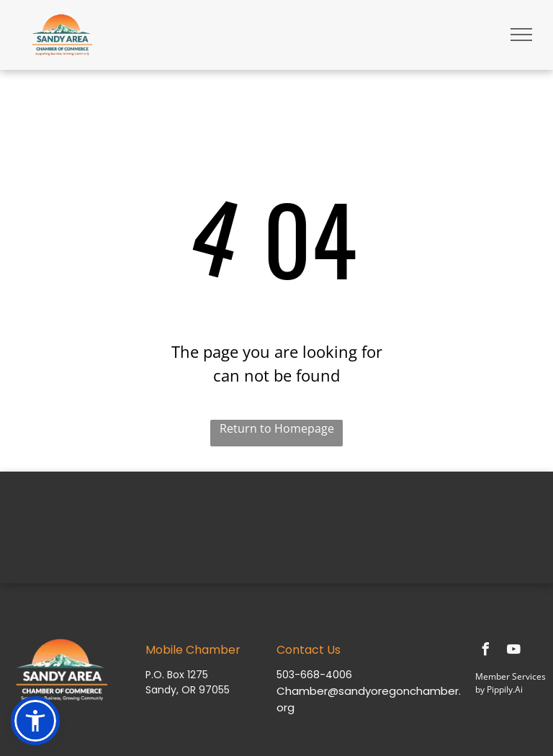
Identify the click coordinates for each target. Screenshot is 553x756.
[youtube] (513, 651)
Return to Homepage (277, 428)
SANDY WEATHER (276, 526)
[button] (35, 721)
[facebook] (485, 651)
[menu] (521, 35)
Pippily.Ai (505, 689)
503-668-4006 (314, 675)
